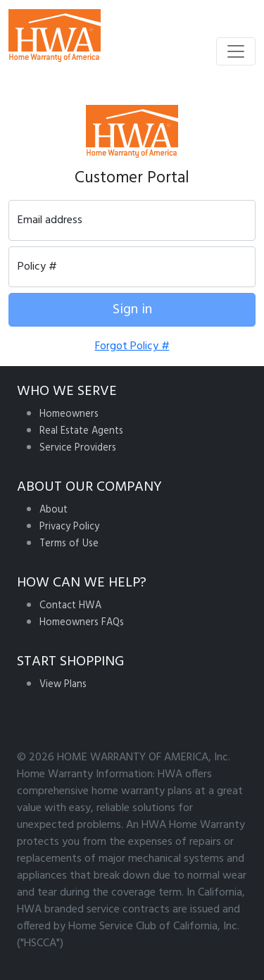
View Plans (63, 685)
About (54, 510)
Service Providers (78, 448)
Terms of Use (69, 544)
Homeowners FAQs (82, 623)
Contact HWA (70, 606)
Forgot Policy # (132, 346)
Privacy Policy (69, 527)
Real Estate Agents (81, 431)
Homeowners (69, 414)
